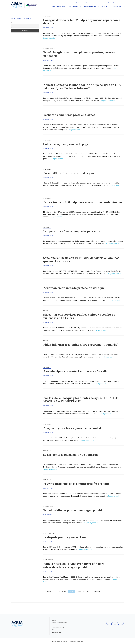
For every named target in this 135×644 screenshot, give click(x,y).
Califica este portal (57, 632)
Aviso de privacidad (57, 630)
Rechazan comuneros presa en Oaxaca (69, 115)
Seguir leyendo (50, 38)
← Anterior (48, 591)
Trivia (110, 3)
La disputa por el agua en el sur (65, 537)
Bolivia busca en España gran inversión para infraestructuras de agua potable (74, 565)
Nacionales (47, 16)
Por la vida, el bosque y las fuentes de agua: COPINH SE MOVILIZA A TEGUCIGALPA (81, 400)
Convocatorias (102, 3)
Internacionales (49, 48)
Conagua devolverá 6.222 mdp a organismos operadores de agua (82, 22)
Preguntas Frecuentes (58, 625)
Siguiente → (98, 591)
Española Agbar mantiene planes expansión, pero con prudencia (80, 54)
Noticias (88, 3)
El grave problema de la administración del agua (76, 484)
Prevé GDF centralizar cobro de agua (69, 173)
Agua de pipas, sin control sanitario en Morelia (75, 371)
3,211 (89, 591)
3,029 (64, 591)
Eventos (95, 3)
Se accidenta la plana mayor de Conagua (70, 455)
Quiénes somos (80, 3)
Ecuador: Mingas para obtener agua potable (73, 510)
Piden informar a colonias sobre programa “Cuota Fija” (81, 344)
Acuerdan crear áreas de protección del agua (74, 288)
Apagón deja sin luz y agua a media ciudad (72, 428)
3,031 (79, 591)
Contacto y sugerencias (58, 627)
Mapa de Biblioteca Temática (59, 622)
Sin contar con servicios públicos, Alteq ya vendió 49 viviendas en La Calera (79, 316)
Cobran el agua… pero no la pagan (67, 144)
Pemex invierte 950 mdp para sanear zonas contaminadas (83, 202)
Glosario (54, 620)
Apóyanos (122, 3)
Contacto (115, 3)
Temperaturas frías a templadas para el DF (72, 231)
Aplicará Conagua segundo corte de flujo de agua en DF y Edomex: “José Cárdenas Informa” (82, 86)
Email (13, 23)
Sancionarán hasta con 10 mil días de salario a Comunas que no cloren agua (81, 259)
